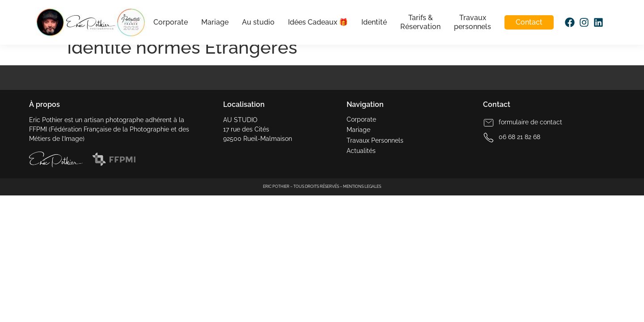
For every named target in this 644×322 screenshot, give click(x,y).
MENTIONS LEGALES (362, 186)
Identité (374, 22)
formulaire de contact (530, 122)
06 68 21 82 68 (519, 137)
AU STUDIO (240, 120)
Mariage (214, 22)
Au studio (258, 22)
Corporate (170, 22)
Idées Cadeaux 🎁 (318, 22)
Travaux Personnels (375, 140)
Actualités (361, 151)
